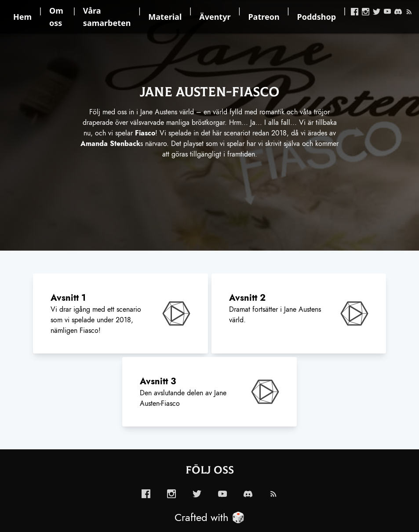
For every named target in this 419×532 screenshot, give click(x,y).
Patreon (264, 17)
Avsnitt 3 (158, 381)
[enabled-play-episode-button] (176, 313)
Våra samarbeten (107, 17)
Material (165, 17)
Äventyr (215, 17)
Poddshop (317, 17)
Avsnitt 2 (247, 298)
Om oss (56, 17)
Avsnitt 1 (68, 298)
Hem (22, 17)
